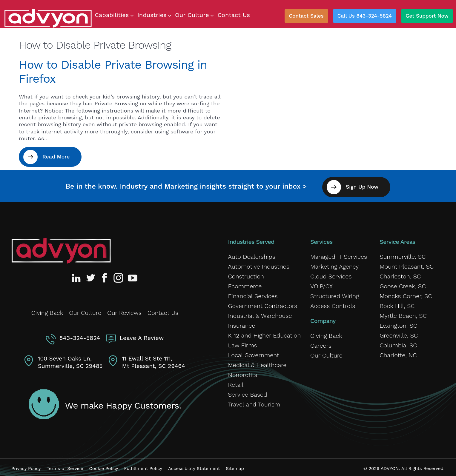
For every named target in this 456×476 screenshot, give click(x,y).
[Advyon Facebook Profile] (105, 276)
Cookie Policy (104, 466)
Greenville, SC (399, 333)
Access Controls (333, 304)
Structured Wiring (335, 294)
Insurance (241, 324)
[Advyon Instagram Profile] (119, 276)
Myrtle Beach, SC (403, 314)
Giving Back (47, 310)
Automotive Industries (259, 264)
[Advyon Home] (61, 249)
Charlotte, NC (398, 353)
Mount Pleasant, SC (407, 264)
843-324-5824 (81, 334)
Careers (321, 343)
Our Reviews (124, 310)
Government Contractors (262, 304)
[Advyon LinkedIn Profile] (77, 276)
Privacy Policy (26, 466)
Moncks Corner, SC (406, 294)
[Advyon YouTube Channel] (132, 276)
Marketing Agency (334, 264)
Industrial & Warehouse (260, 314)
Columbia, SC (398, 343)
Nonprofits (242, 373)
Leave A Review (141, 334)
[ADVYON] (48, 18)
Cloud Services (331, 274)
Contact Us (163, 310)
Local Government (253, 353)
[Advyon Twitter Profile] (91, 276)
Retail (236, 383)
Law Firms (242, 343)
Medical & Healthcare (257, 363)
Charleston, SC (400, 274)
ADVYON (390, 466)
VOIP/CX (321, 284)
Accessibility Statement (194, 466)
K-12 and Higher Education (264, 333)
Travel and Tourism (254, 402)
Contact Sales (306, 16)
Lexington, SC (398, 324)
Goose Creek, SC (403, 284)
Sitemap (235, 466)
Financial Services (253, 294)
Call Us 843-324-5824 (365, 16)
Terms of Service (65, 466)
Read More (58, 157)
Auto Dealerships (251, 255)
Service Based (247, 392)
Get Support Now (427, 16)
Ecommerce (245, 284)
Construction (246, 274)
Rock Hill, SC (397, 304)
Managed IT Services (339, 255)
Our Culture (85, 310)
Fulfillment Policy (143, 466)
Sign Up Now (366, 185)
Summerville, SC (403, 255)
